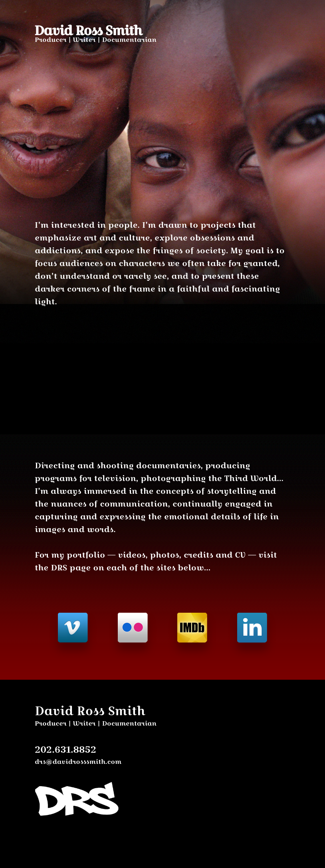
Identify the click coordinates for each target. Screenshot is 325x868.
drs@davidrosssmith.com (78, 762)
